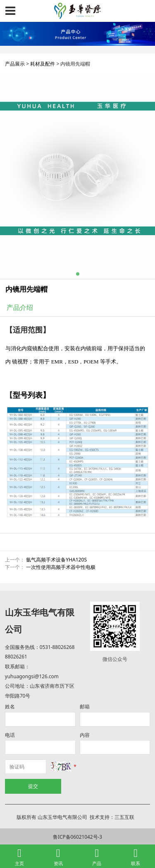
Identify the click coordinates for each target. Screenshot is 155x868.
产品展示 (15, 64)
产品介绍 (20, 307)
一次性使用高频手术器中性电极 (61, 567)
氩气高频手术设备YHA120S (56, 560)
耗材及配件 (43, 64)
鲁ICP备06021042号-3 (77, 837)
